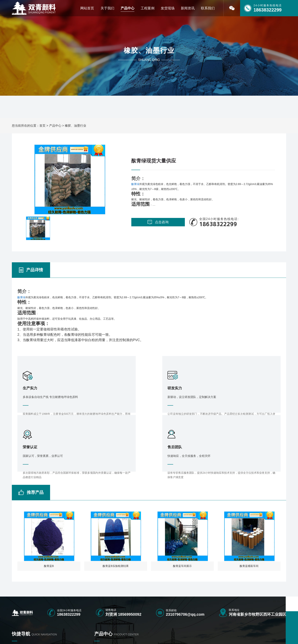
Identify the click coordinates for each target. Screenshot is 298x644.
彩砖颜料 (100, 598)
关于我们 (107, 8)
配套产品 (205, 605)
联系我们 (208, 8)
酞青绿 (98, 605)
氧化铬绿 (152, 611)
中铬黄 (203, 611)
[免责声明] (142, 636)
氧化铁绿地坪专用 (158, 598)
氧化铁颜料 (206, 598)
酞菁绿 (135, 183)
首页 (42, 126)
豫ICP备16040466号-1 (119, 636)
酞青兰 (124, 605)
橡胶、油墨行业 (76, 126)
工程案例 (148, 8)
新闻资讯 (188, 8)
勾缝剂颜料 (153, 605)
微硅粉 (98, 611)
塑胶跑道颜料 (128, 598)
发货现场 (168, 8)
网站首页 (87, 8)
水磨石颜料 (180, 605)
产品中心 (127, 8)
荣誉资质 (17, 605)
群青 (176, 611)
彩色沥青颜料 (181, 598)
